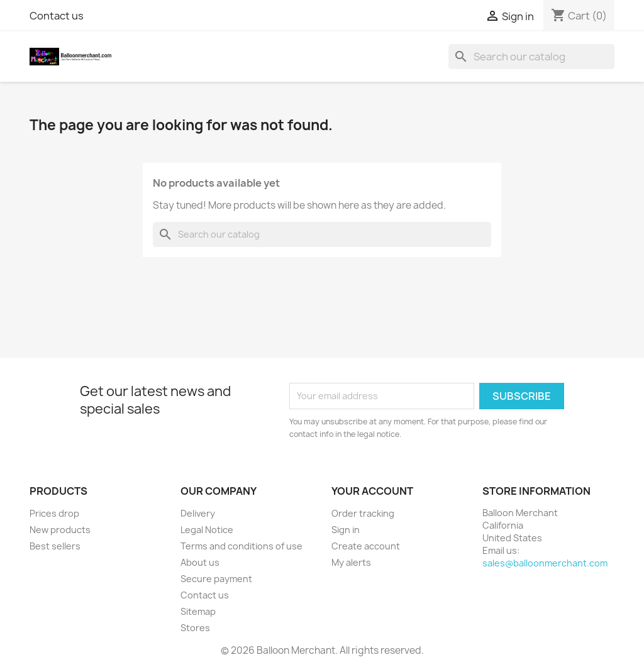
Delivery (198, 513)
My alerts (351, 562)
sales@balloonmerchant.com (545, 563)
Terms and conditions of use (241, 546)
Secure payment (216, 579)
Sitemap (198, 611)
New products (60, 530)
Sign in (346, 530)
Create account (366, 546)
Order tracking (363, 513)
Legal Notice (207, 530)
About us (200, 562)
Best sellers (55, 546)
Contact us (57, 16)
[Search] (531, 57)
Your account (372, 491)
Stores (195, 628)
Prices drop (54, 513)
